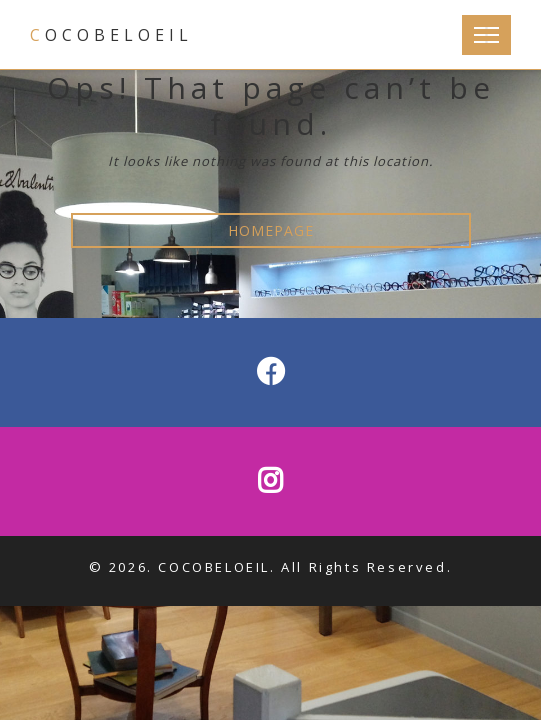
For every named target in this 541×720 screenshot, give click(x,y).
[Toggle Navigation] (486, 35)
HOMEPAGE (271, 230)
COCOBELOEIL (111, 35)
